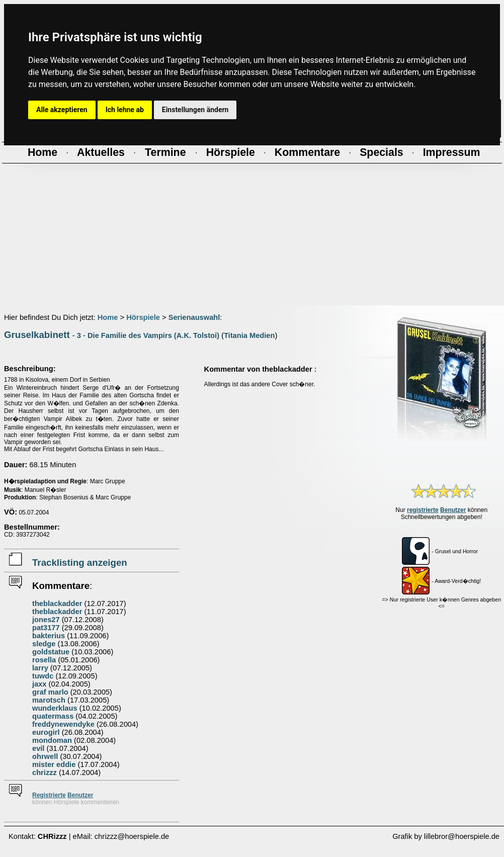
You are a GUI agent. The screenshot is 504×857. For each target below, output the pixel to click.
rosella (44, 660)
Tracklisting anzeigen (80, 563)
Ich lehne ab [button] (125, 110)
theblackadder (57, 604)
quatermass (53, 716)
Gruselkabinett (37, 335)
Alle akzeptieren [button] (62, 110)
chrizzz (45, 773)
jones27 (46, 620)
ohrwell (45, 756)
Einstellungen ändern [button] (195, 110)
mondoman (52, 740)
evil (38, 748)
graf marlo (50, 692)
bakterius (49, 636)
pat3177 (46, 628)
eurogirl (46, 732)
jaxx (39, 684)
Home (108, 317)
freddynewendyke (63, 724)
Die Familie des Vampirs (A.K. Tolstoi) (153, 335)
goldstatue (51, 652)
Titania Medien (249, 335)
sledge (44, 644)
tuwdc (43, 676)
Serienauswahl (194, 317)
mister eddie (54, 764)
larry (40, 668)
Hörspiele (143, 317)
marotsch (49, 700)
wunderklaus (55, 708)
